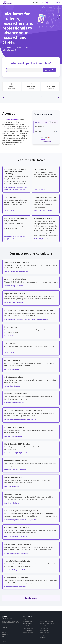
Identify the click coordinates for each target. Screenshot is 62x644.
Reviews (4, 632)
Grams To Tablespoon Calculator (16, 570)
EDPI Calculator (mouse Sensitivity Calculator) (21, 419)
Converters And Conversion (46, 621)
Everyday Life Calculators (46, 626)
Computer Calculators (28, 633)
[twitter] (46, 3)
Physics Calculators (27, 630)
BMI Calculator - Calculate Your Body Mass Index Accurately (26, 319)
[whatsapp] (43, 2)
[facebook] (40, 3)
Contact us (5, 639)
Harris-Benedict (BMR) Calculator (16, 453)
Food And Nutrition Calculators (47, 624)
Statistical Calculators (27, 635)
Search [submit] (49, 70)
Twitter (4, 641)
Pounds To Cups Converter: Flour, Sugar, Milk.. (21, 520)
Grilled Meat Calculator (13, 386)
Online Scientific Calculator (43, 211)
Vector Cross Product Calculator (16, 271)
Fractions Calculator (12, 503)
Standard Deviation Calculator (15, 470)
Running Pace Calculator (13, 436)
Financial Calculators (27, 624)
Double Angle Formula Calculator (16, 553)
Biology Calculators (27, 619)
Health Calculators (27, 626)
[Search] (54, 3)
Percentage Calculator (13, 486)
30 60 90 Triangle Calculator (14, 286)
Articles (4, 630)
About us (5, 628)
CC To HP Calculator (12, 369)
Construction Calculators (28, 621)
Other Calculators (44, 628)
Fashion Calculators (44, 633)
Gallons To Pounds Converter (15, 587)
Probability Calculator (42, 239)
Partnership (5, 634)
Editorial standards (7, 637)
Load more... (31, 598)
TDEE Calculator (10, 211)
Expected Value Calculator (14, 302)
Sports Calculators (44, 630)
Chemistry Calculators (45, 619)
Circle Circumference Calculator (16, 536)
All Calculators (43, 637)
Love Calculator (39, 189)
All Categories (43, 635)
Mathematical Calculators (28, 628)
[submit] (57, 3)
